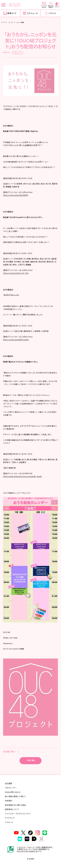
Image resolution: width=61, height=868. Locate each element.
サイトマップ (10, 818)
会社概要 (8, 783)
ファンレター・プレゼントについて (18, 814)
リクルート (9, 822)
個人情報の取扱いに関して (15, 796)
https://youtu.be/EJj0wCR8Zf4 (16, 195)
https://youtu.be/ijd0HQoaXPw (16, 340)
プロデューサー (11, 788)
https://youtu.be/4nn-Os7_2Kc (16, 273)
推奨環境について (12, 809)
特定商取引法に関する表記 (15, 805)
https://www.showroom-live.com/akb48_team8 (22, 476)
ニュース (11, 22)
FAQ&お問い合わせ (13, 792)
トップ (3, 22)
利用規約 (8, 801)
